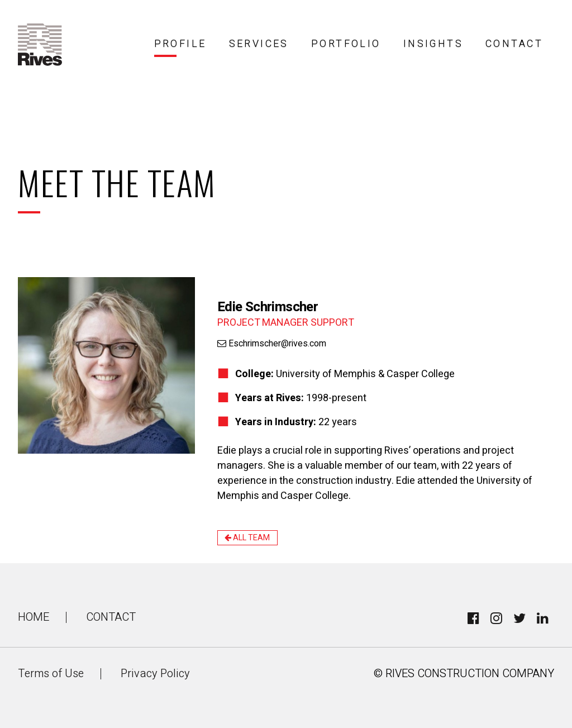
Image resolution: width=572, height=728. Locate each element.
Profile (180, 44)
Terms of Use (51, 674)
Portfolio (346, 44)
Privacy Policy (155, 674)
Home (34, 617)
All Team (247, 538)
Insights (433, 44)
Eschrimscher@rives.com (272, 344)
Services (259, 44)
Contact (514, 44)
